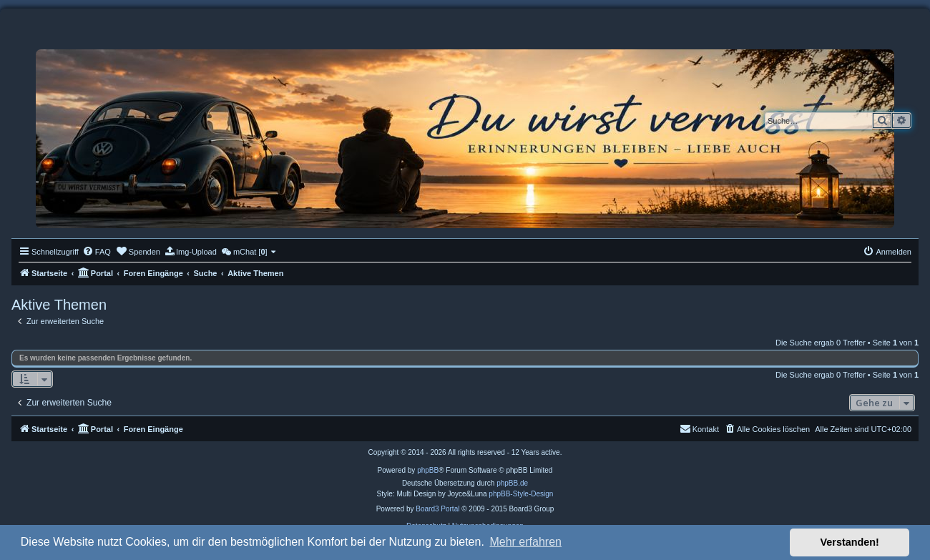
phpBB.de (512, 483)
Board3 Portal (437, 509)
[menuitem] (97, 252)
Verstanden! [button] (850, 542)
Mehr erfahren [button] (525, 542)
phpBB (428, 470)
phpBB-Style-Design (521, 494)
